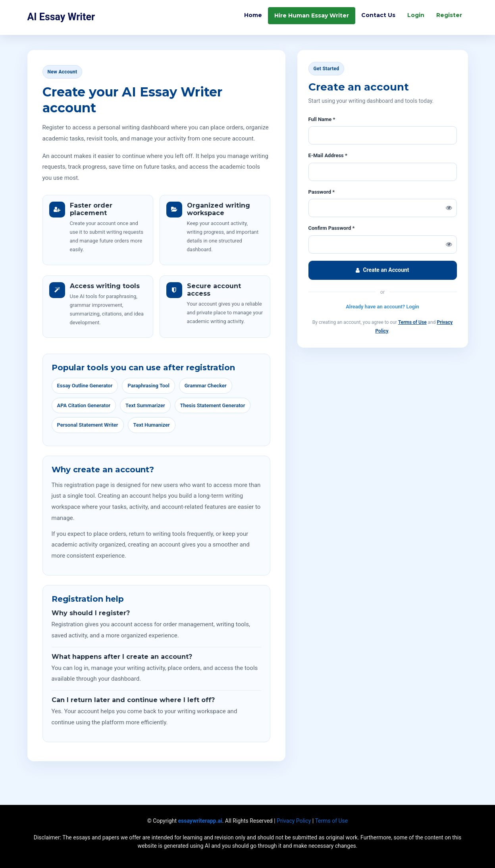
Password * (322, 192)
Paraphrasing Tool (148, 386)
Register (449, 16)
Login (416, 16)
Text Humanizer (152, 425)
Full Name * (322, 119)
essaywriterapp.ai (200, 821)
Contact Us (378, 16)
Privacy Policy (294, 821)
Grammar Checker (206, 386)
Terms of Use (412, 322)
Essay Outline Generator (85, 386)
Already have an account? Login (382, 307)
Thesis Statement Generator (213, 405)
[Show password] (449, 208)
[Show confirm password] (449, 244)
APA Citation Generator (84, 405)
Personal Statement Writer (88, 425)
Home (253, 16)
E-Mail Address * (328, 155)
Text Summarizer (145, 405)
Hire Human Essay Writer (312, 16)
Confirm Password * (332, 228)
